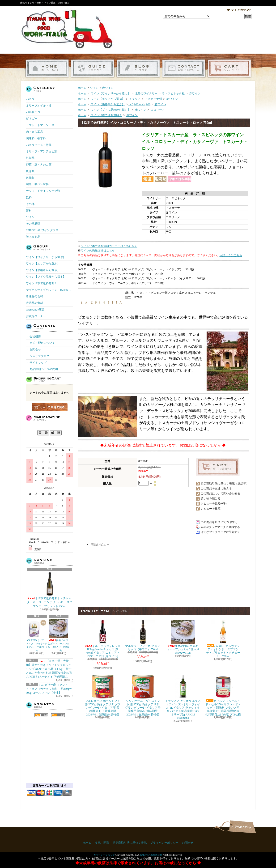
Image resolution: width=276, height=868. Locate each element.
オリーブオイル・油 (39, 106)
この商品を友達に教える (216, 489)
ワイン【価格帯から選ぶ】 (43, 270)
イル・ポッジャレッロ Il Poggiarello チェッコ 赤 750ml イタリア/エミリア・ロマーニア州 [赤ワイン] (103, 639)
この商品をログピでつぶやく (219, 522)
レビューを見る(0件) (214, 503)
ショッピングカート (229, 68)
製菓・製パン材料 (37, 184)
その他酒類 (33, 224)
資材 (29, 211)
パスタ (30, 99)
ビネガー (32, 119)
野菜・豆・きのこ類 (39, 165)
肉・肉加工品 (34, 132)
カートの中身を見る (50, 407)
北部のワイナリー (146, 94)
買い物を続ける (211, 498)
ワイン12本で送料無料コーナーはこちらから (109, 246)
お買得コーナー (36, 316)
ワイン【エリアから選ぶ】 (43, 264)
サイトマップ (38, 363)
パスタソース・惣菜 (39, 145)
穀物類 (30, 178)
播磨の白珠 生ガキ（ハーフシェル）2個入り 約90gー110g (59, 635)
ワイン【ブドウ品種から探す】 (46, 277)
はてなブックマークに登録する (221, 532)
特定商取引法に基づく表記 (130, 843)
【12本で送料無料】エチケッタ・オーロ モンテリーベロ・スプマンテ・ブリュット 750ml (50, 590)
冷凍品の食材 (34, 296)
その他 (30, 204)
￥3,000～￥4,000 (139, 104)
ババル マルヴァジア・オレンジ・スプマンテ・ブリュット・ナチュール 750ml (223, 639)
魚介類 (30, 171)
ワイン (30, 217)
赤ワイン (108, 88)
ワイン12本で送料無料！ (42, 283)
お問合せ (184, 68)
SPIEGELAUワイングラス (42, 230)
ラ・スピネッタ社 (173, 94)
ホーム (47, 68)
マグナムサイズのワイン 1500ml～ (49, 290)
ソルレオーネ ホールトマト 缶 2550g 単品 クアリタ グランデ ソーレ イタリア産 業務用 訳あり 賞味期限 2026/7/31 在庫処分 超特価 (103, 696)
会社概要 (35, 336)
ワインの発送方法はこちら (98, 251)
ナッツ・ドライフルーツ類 (43, 191)
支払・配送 (102, 843)
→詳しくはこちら (231, 255)
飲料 (29, 197)
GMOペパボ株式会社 (151, 855)
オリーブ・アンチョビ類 (42, 151)
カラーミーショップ (104, 855)
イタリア (134, 99)
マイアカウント (239, 10)
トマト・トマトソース (40, 125)
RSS (41, 715)
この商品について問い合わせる (221, 494)
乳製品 (30, 158)
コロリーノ (157, 110)
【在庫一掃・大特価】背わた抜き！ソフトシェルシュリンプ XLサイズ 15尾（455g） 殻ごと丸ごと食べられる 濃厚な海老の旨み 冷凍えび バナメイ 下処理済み (49, 669)
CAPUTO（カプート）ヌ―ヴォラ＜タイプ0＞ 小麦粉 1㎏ (37, 635)
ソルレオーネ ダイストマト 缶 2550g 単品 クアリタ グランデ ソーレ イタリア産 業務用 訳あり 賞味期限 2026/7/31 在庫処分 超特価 (143, 696)
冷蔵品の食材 (34, 303)
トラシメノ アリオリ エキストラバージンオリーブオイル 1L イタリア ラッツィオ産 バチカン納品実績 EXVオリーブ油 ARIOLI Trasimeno (183, 697)
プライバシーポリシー (164, 843)
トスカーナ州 (153, 99)
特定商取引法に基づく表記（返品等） (225, 484)
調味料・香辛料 (36, 138)
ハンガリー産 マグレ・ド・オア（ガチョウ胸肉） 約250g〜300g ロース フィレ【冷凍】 (49, 689)
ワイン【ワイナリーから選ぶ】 (46, 257)
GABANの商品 (35, 310)
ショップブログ (138, 68)
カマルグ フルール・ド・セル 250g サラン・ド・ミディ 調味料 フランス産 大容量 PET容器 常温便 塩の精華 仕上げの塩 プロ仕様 (223, 696)
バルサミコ (33, 112)
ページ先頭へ (243, 827)
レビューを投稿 (211, 509)
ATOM (58, 715)
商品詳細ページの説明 (44, 369)
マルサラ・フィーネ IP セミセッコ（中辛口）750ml (143, 636)
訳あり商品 (33, 237)
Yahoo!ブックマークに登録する (220, 527)
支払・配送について (93, 68)
